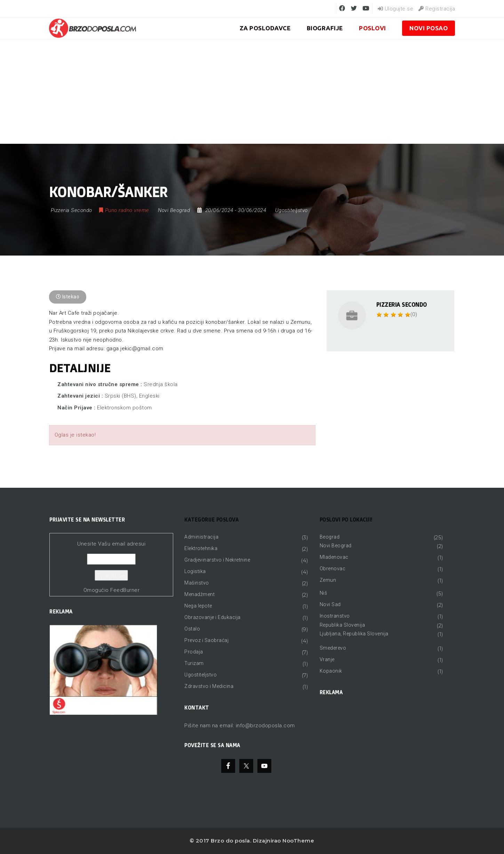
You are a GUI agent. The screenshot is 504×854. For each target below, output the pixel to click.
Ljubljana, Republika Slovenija (354, 634)
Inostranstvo (335, 616)
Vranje (327, 659)
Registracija (437, 9)
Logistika (195, 571)
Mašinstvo (197, 583)
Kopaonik (331, 671)
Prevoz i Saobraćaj (206, 640)
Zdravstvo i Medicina (209, 686)
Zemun (328, 580)
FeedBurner (125, 590)
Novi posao (429, 28)
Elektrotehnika (201, 548)
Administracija (201, 537)
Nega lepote (198, 606)
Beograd (330, 537)
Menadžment (199, 594)
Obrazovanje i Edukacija (213, 617)
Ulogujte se (396, 9)
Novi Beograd (336, 546)
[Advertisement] (252, 92)
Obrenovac (333, 569)
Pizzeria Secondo (402, 305)
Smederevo (333, 648)
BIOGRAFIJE (325, 28)
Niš (323, 593)
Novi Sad (330, 604)
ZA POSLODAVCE (265, 28)
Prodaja (194, 652)
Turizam (194, 663)
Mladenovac (334, 557)
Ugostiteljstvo (291, 210)
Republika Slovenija (342, 625)
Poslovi (373, 28)
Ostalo (192, 629)
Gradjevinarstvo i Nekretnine (217, 560)
